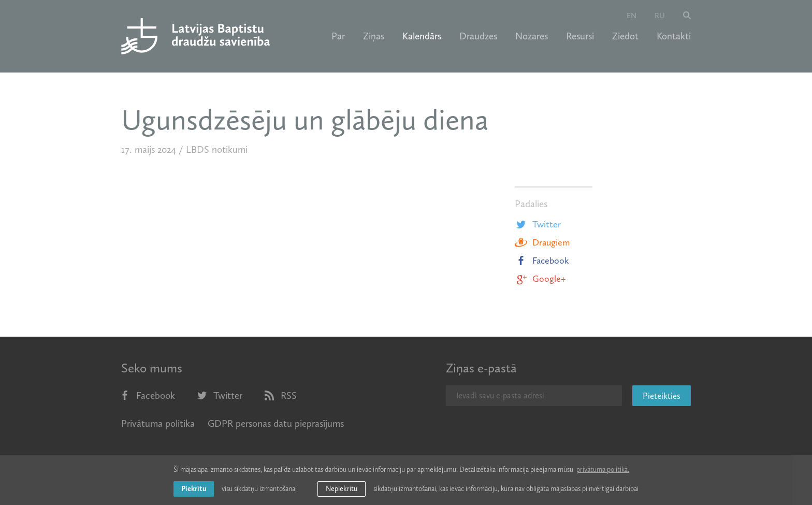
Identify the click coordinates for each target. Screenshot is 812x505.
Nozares (532, 36)
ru (660, 16)
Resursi (580, 36)
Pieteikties (662, 396)
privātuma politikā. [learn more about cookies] (603, 470)
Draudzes (478, 36)
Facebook (542, 261)
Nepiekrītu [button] (342, 489)
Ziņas (374, 36)
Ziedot (625, 36)
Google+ (540, 279)
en (632, 16)
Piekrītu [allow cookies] (194, 489)
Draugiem (542, 242)
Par (338, 36)
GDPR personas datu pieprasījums (276, 423)
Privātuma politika (158, 423)
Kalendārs (422, 36)
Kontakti (674, 36)
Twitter (538, 224)
